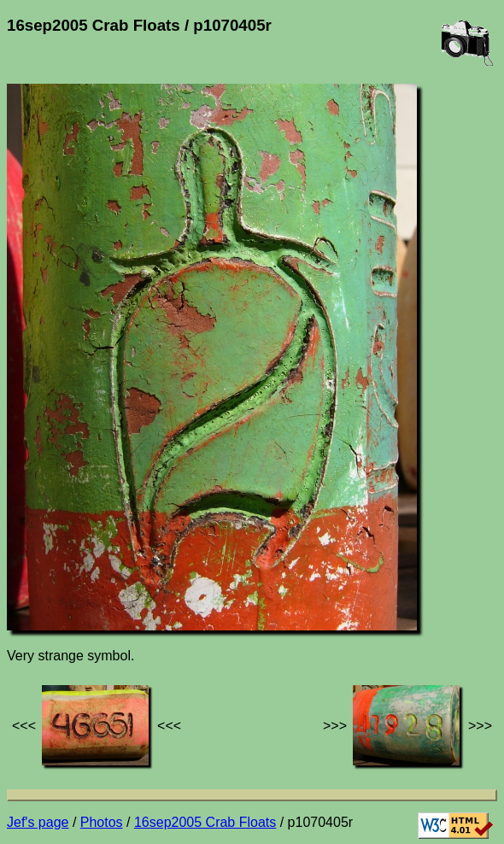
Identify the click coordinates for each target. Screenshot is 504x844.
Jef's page (38, 822)
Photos (102, 822)
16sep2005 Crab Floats (205, 822)
